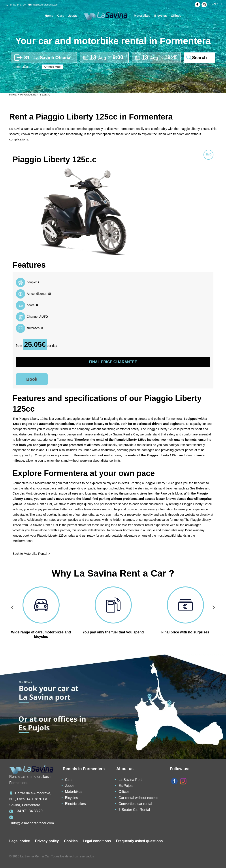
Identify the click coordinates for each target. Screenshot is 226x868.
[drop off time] (170, 57)
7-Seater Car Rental (134, 810)
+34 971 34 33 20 (16, 5)
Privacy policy (47, 841)
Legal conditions (97, 841)
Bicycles (72, 798)
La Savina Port (130, 780)
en (215, 4)
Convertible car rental (135, 804)
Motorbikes (74, 792)
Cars (69, 780)
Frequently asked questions (139, 841)
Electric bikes (75, 804)
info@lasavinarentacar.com (43, 5)
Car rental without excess (138, 798)
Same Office (21, 67)
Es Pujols (126, 786)
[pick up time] (119, 57)
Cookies (71, 841)
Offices (124, 792)
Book (32, 379)
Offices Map (53, 67)
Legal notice (20, 841)
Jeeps (70, 786)
